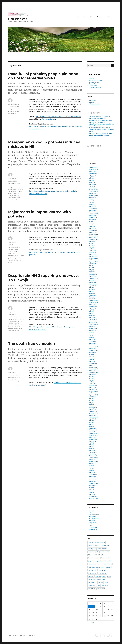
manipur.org (110, 17)
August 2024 (92, 197)
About (92, 17)
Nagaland (91, 576)
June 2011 (92, 489)
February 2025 (93, 186)
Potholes (17, 111)
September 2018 (93, 328)
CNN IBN (91, 511)
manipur (108, 567)
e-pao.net (92, 78)
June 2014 (92, 423)
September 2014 (93, 417)
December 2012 (93, 456)
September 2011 (93, 484)
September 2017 (93, 351)
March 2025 (92, 184)
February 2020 (93, 297)
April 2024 (92, 205)
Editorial (18, 380)
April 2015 (92, 404)
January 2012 (92, 476)
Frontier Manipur (94, 515)
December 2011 (93, 478)
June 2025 (92, 179)
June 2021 (92, 267)
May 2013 (91, 447)
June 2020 (92, 290)
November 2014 (93, 413)
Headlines (11, 111)
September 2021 (93, 262)
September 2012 (93, 461)
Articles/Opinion (104, 546)
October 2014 (93, 415)
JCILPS (110, 564)
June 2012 (92, 467)
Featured (105, 555)
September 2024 (93, 195)
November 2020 (93, 280)
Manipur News (17, 19)
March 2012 (92, 472)
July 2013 (91, 443)
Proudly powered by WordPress (27, 635)
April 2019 (92, 315)
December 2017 (93, 345)
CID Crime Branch (13, 186)
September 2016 (93, 373)
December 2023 (93, 212)
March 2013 (92, 450)
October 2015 (93, 393)
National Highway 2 (18, 257)
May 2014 (92, 424)
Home (77, 17)
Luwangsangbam (13, 255)
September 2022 (93, 240)
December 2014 (93, 412)
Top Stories (105, 586)
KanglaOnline (12, 184)
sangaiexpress (12, 113)
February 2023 (93, 230)
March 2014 (92, 428)
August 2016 (92, 375)
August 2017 (92, 352)
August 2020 (92, 286)
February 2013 (93, 452)
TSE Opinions (101, 589)
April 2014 (92, 426)
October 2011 (92, 482)
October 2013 (92, 437)
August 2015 (92, 397)
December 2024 (93, 190)
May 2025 (92, 181)
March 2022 (92, 251)
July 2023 (91, 221)
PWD (21, 325)
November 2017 (93, 347)
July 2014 (91, 421)
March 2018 (92, 339)
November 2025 (93, 169)
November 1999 (93, 498)
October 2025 (93, 171)
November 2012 (93, 458)
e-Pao (91, 513)
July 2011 (91, 487)
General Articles (106, 558)
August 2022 (92, 242)
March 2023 (92, 229)
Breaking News (102, 549)
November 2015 (93, 391)
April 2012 (92, 471)
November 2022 (93, 236)
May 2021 (92, 269)
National (98, 576)
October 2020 (93, 282)
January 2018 (92, 343)
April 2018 (92, 338)
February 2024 (93, 208)
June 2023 (92, 223)
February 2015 (93, 408)
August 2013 (92, 441)
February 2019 (93, 319)
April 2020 (92, 293)
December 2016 (93, 367)
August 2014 (92, 419)
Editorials (98, 555)
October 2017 (93, 349)
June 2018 (92, 334)
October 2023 (93, 216)
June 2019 (92, 312)
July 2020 (91, 288)
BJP (95, 549)
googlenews (101, 561)
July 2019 (91, 310)
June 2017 (92, 356)
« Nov (93, 622)
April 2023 (92, 227)
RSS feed (91, 102)
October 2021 (93, 260)
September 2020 (93, 284)
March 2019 (92, 317)
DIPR (97, 552)
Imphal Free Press (94, 82)
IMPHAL (104, 564)
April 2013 (92, 448)
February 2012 (93, 474)
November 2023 (93, 214)
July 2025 (91, 177)
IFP (99, 564)
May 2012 (92, 469)
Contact (100, 17)
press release (92, 579)
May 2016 (92, 380)
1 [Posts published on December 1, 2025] (89, 606)
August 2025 (92, 175)
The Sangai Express (48, 119)
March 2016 (92, 384)
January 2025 (93, 188)
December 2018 (93, 323)
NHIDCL (11, 325)
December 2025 (93, 168)
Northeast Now (93, 86)
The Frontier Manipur (95, 88)
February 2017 (93, 363)
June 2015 (92, 400)
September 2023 (93, 218)
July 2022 (91, 243)
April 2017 (92, 360)
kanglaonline (12, 179)
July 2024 (91, 199)
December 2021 (93, 256)
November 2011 (93, 480)
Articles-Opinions (93, 546)
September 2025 (93, 173)
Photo (109, 576)
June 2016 (92, 378)
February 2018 (93, 341)
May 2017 (92, 358)
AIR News (91, 542)
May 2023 (92, 225)
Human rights (92, 564)
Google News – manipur (96, 80)
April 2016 (92, 382)
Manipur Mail (93, 524)
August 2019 (92, 308)
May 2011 (91, 491)
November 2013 (93, 436)
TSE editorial (92, 589)
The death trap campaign (32, 343)
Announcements (100, 542)
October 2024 (93, 194)
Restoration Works (13, 327)
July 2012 (91, 465)
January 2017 (92, 365)
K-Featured (91, 567)
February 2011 (93, 497)
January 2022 (93, 254)
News (84, 17)
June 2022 (92, 245)
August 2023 (92, 219)
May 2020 (92, 291)
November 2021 (93, 258)
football (97, 558)
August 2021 (92, 264)
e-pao (102, 552)
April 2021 (92, 271)
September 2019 (93, 306)
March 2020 (92, 295)
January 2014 (92, 432)
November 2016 (93, 369)
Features (91, 558)
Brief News (91, 552)
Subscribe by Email (94, 104)
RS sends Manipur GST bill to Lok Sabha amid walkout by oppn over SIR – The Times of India (101, 130)
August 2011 (92, 485)
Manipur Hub (93, 522)
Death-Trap (11, 380)
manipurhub (102, 570)
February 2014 (93, 430)
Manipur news (92, 573)
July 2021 (91, 266)
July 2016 (91, 376)
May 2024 (92, 203)
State (98, 586)
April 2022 (92, 249)
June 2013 (92, 445)
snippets (101, 583)
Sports (107, 583)
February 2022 (93, 253)
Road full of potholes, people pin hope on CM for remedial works (43, 76)
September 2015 (93, 395)
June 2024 (92, 201)
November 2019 (93, 303)
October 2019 (93, 304)
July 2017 (91, 354)
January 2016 (93, 387)
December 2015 (93, 389)
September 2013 (93, 439)
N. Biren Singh (102, 573)
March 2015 (92, 406)
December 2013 (93, 434)
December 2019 (93, 301)
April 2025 (92, 182)
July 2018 (91, 332)
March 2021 (92, 273)
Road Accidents (13, 193)
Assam (90, 549)
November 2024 (93, 192)
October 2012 (93, 460)
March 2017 (92, 362)
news (104, 576)
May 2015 (92, 402)
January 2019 (93, 321)
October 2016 (93, 371)
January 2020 (93, 299)
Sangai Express (16, 109)
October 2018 (93, 327)
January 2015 (92, 410)
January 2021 (92, 277)
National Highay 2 (13, 323)
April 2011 (92, 493)
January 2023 (93, 232)
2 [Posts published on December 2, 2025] (93, 606)
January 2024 (93, 210)
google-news (92, 561)
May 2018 (92, 336)
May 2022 (92, 247)
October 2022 (93, 238)
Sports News (92, 586)
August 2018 (92, 330)
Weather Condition (14, 330)
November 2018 (93, 325)
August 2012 (92, 463)
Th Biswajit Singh (17, 329)
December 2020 (93, 278)
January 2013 (92, 454)
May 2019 (92, 314)
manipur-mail (92, 570)
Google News (93, 517)
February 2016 (93, 386)
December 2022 (93, 234)
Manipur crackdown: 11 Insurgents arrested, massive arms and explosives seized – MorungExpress (101, 135)
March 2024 (92, 206)
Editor (108, 552)
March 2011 (92, 495)
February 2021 (93, 275)
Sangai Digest (101, 579)
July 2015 (91, 399)
